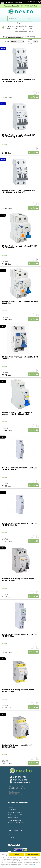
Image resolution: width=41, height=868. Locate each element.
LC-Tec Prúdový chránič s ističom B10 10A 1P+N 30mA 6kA (20, 247)
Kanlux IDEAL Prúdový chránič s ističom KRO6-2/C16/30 (18, 746)
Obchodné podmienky (15, 812)
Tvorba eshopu (14, 792)
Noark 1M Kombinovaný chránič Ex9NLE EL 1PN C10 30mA (20, 635)
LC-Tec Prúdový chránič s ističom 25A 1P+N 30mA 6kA (20, 358)
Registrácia (18, 2)
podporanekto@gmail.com (22, 782)
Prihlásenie (10, 2)
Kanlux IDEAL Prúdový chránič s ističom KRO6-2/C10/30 (18, 691)
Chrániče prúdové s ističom (25, 32)
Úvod (19, 23)
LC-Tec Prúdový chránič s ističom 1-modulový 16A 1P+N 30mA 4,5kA (17, 413)
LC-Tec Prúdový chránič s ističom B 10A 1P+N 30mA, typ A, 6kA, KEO (19, 81)
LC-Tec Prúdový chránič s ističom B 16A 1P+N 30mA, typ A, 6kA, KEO (19, 136)
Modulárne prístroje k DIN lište (26, 29)
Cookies (11, 838)
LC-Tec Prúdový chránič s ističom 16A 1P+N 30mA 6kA (20, 302)
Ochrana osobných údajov (16, 823)
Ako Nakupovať (13, 818)
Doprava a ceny (14, 835)
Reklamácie (12, 810)
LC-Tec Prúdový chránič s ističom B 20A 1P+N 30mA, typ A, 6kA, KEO (19, 191)
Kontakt (11, 807)
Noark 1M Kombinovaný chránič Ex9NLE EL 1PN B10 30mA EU (20, 524)
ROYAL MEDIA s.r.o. (16, 794)
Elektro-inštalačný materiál (25, 26)
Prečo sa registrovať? (15, 815)
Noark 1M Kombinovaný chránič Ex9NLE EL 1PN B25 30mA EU (20, 469)
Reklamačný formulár (15, 820)
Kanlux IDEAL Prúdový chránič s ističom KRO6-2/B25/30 (18, 580)
